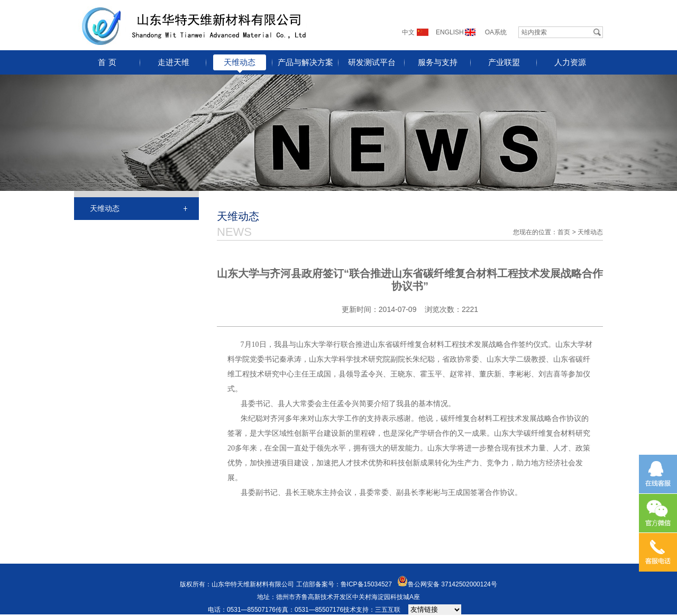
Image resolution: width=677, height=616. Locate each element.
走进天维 (173, 62)
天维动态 (240, 62)
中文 (408, 32)
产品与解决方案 (305, 62)
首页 (564, 232)
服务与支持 (438, 62)
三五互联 (388, 610)
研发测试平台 (372, 62)
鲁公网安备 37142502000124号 (452, 584)
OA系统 (496, 32)
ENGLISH (450, 32)
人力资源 (570, 62)
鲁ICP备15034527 (366, 584)
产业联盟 (504, 62)
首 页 (107, 62)
